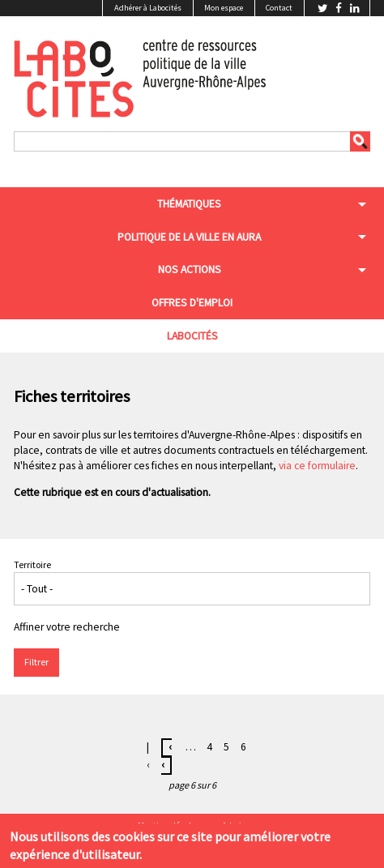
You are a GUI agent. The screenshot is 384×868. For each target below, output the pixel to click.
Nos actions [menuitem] (190, 269)
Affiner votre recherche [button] (67, 627)
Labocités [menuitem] (192, 336)
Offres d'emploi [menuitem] (192, 303)
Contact (279, 8)
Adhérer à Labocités (148, 8)
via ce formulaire (317, 466)
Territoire (32, 564)
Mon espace (224, 8)
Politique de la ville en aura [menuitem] (189, 237)
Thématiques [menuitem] (189, 204)
